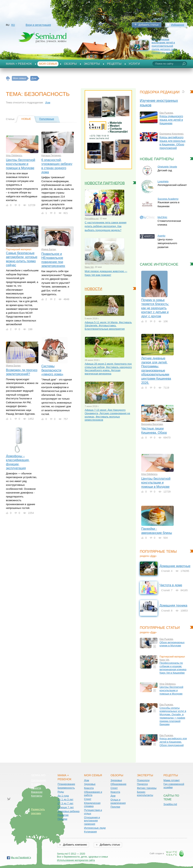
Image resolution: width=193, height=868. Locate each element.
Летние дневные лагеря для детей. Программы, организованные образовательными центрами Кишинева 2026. (156, 370)
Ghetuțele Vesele (167, 167)
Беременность (66, 788)
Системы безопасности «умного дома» (52, 370)
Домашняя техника (173, 605)
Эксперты (92, 64)
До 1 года (63, 796)
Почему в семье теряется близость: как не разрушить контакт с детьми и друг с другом (155, 308)
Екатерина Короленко (171, 134)
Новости (93, 289)
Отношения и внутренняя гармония (92, 821)
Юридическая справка (92, 805)
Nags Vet (89, 267)
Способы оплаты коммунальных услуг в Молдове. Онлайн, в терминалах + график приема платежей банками (173, 716)
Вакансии (37, 792)
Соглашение (39, 780)
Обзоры (70, 64)
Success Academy (168, 199)
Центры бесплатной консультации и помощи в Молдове (20, 164)
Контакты (37, 796)
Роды (61, 792)
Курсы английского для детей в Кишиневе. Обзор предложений (173, 742)
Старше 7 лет (66, 807)
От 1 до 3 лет (65, 799)
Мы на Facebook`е (21, 858)
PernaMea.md (92, 218)
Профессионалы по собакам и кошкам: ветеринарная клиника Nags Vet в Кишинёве (173, 668)
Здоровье (90, 784)
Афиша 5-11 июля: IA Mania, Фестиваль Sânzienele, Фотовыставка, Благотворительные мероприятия (108, 326)
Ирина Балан (49, 249)
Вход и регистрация (38, 25)
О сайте (36, 784)
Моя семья (48, 64)
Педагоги (142, 784)
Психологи (143, 780)
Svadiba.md (170, 804)
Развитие (63, 815)
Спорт (88, 799)
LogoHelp (163, 181)
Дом (48, 103)
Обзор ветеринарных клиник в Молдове (172, 644)
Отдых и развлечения (118, 801)
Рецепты (114, 64)
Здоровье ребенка (68, 811)
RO (13, 25)
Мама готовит (172, 780)
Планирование (66, 784)
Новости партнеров (105, 183)
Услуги (134, 64)
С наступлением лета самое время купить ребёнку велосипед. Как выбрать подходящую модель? (106, 226)
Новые (26, 119)
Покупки (62, 819)
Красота (89, 788)
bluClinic (162, 217)
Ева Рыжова (166, 113)
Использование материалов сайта (76, 860)
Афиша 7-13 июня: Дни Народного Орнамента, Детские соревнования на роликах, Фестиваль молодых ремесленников (107, 415)
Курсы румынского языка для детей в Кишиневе (171, 120)
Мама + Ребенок (19, 64)
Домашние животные (175, 566)
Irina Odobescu (14, 155)
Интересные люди (95, 828)
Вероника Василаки (152, 424)
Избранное (178, 25)
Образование (118, 784)
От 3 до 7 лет (65, 803)
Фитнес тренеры (147, 788)
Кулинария (90, 832)
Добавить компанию (75, 845)
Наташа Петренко (51, 155)
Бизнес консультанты (145, 794)
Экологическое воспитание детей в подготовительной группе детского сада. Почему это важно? (164, 46)
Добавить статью (149, 25)
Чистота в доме (171, 585)
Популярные (47, 119)
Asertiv (161, 236)
